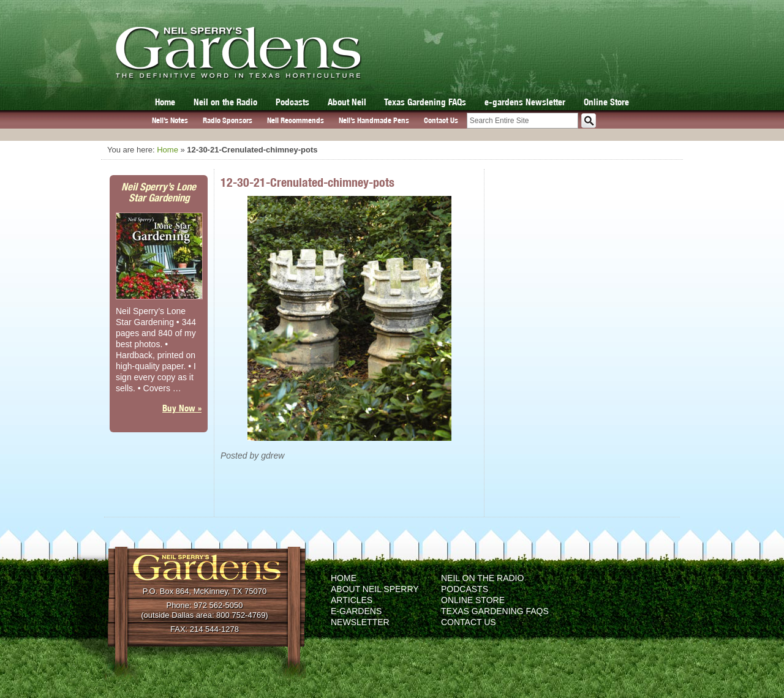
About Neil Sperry (375, 589)
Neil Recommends (296, 120)
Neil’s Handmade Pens (374, 120)
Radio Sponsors (228, 120)
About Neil (347, 102)
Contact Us (441, 120)
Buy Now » (182, 408)
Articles (352, 600)
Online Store (606, 102)
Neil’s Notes (170, 120)
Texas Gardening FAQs (425, 102)
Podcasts (292, 102)
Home (165, 102)
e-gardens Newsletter (525, 102)
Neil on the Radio (225, 102)
